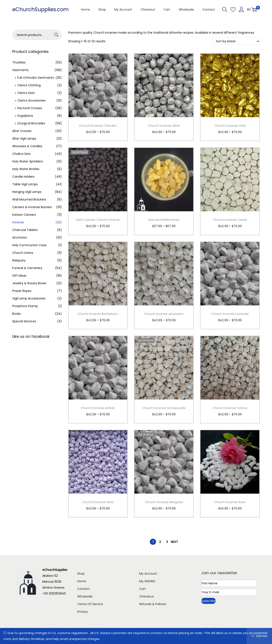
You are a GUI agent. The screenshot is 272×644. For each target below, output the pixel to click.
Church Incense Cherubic (98, 126)
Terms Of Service (90, 604)
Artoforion (20, 238)
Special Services (24, 321)
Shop (81, 574)
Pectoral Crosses (30, 108)
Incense (18, 222)
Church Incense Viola (98, 502)
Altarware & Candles (27, 146)
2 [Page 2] (160, 542)
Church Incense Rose (230, 502)
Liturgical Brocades (31, 123)
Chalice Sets (21, 154)
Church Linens (23, 253)
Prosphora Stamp (25, 306)
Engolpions (25, 116)
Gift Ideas (19, 276)
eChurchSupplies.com (41, 9)
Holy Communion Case (29, 245)
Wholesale (85, 596)
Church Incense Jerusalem (164, 314)
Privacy (83, 612)
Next (174, 542)
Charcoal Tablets (25, 230)
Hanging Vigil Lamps (27, 192)
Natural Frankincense (164, 220)
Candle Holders (23, 177)
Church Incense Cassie (230, 220)
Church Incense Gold (230, 126)
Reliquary (19, 260)
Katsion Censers (24, 215)
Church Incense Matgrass (164, 502)
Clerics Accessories (32, 100)
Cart (143, 589)
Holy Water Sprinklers (28, 161)
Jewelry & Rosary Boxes (29, 283)
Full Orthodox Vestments (36, 78)
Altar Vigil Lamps (24, 139)
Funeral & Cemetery (27, 268)
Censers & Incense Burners (32, 207)
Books (17, 314)
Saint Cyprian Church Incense (98, 220)
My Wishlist (147, 581)
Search (56, 35)
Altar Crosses (22, 131)
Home (82, 581)
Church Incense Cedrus (230, 408)
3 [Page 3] (167, 542)
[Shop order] (236, 41)
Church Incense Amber (98, 408)
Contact (84, 589)
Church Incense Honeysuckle (164, 408)
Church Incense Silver (164, 126)
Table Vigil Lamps (25, 184)
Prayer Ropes (22, 291)
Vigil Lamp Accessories (29, 298)
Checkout (147, 596)
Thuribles (19, 62)
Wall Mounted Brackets (29, 199)
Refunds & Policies (153, 604)
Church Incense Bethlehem (98, 314)
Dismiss (259, 636)
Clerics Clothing (29, 85)
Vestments (20, 70)
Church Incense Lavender (230, 314)
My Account (148, 574)
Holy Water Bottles (26, 169)
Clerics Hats (26, 93)
